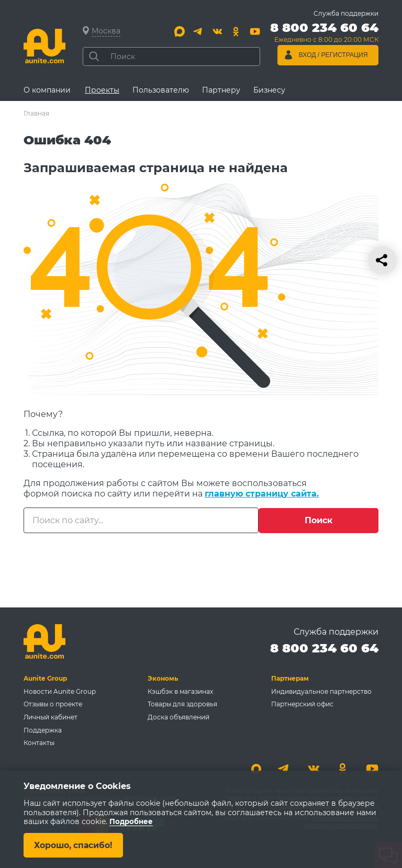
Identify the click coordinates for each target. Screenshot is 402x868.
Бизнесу (269, 90)
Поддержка (43, 730)
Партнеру (221, 90)
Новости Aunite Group (60, 690)
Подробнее (132, 821)
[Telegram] (198, 31)
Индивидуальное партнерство (321, 690)
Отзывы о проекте (53, 703)
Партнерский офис (302, 703)
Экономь (163, 677)
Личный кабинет (51, 717)
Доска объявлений (178, 717)
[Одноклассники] (236, 31)
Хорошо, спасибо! (74, 845)
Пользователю (161, 90)
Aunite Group (45, 677)
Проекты (102, 90)
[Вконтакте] (217, 31)
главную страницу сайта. (262, 494)
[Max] (180, 31)
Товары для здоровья (182, 703)
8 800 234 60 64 (324, 647)
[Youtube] (255, 31)
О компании (47, 90)
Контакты (39, 743)
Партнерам (290, 677)
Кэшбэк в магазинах (180, 690)
